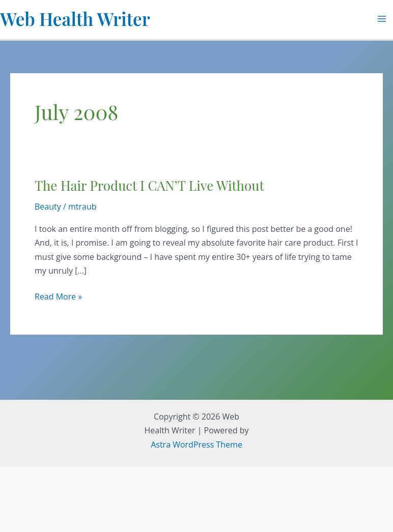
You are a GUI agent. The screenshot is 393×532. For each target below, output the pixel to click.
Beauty (48, 206)
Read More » (58, 297)
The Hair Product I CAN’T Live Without (149, 185)
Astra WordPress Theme (196, 445)
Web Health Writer (75, 19)
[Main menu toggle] (382, 19)
